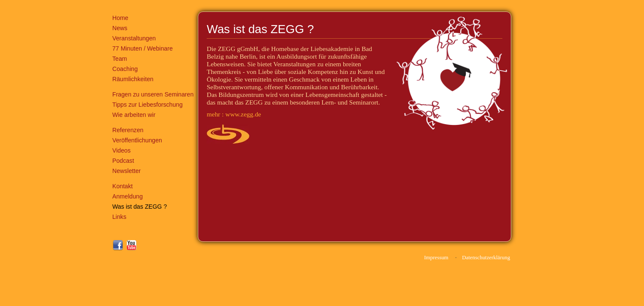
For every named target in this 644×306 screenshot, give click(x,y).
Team (120, 59)
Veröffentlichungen (137, 140)
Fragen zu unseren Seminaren (153, 94)
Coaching (125, 69)
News (120, 28)
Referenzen (128, 130)
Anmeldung (128, 196)
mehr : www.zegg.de (234, 114)
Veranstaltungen (134, 38)
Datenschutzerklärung (486, 258)
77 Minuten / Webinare (142, 48)
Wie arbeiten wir (134, 115)
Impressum (436, 258)
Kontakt (123, 186)
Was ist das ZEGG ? (140, 207)
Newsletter (127, 171)
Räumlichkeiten (133, 79)
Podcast (123, 161)
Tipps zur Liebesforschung (147, 105)
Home (120, 18)
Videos (121, 150)
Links (119, 217)
